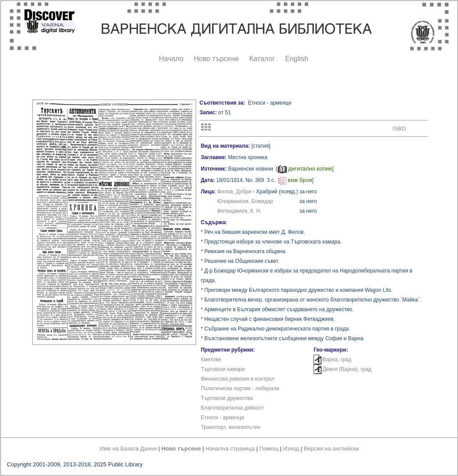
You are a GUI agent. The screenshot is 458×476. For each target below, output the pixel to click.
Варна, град (337, 360)
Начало (171, 59)
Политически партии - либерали (240, 389)
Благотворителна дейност (232, 408)
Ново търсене (216, 59)
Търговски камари (223, 369)
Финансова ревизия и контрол (238, 379)
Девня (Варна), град (347, 369)
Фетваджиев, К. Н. (240, 211)
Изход (291, 449)
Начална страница (230, 449)
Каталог (262, 59)
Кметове (211, 360)
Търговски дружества (227, 398)
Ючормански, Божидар (245, 201)
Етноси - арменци (222, 418)
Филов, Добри (234, 192)
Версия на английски (332, 449)
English (296, 59)
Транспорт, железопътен (230, 427)
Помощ (269, 449)
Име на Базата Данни (128, 449)
